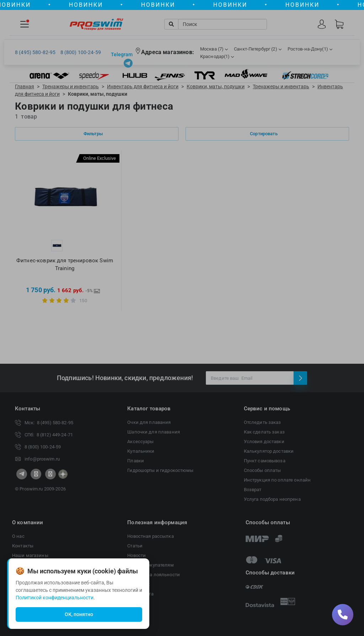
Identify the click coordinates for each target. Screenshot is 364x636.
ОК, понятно (79, 614)
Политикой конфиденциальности (55, 598)
